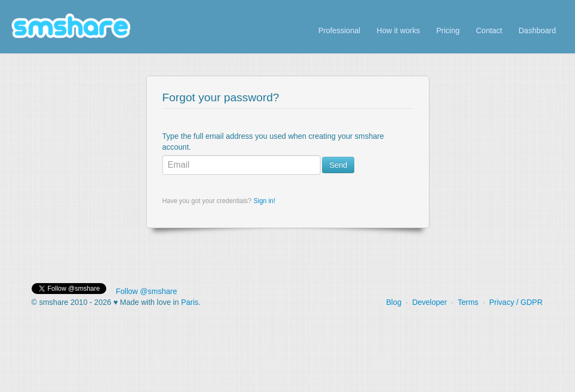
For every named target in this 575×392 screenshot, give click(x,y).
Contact (489, 30)
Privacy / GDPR (516, 302)
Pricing (448, 30)
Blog (394, 302)
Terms (468, 302)
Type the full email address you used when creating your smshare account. (273, 142)
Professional (339, 30)
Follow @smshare (147, 291)
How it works (398, 30)
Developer (429, 302)
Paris (190, 302)
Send (338, 165)
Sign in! (264, 201)
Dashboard (538, 30)
